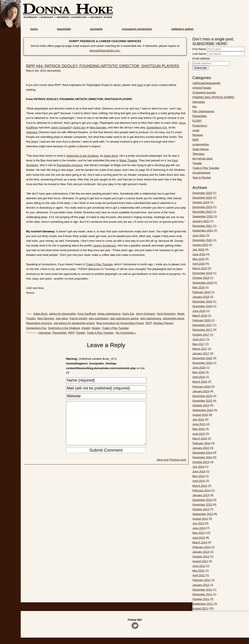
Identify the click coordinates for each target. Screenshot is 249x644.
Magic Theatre (128, 160)
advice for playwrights (62, 314)
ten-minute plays (203, 158)
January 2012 (201, 585)
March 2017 (200, 349)
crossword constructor (137, 29)
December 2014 (202, 453)
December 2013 (202, 500)
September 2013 (203, 514)
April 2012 (199, 575)
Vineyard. (32, 132)
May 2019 (198, 287)
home (34, 29)
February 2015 (201, 443)
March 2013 (200, 542)
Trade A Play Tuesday (99, 264)
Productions (200, 126)
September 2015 (203, 410)
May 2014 (198, 476)
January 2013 (201, 552)
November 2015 (202, 401)
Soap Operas (201, 149)
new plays (62, 318)
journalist (96, 29)
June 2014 (199, 471)
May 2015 (198, 429)
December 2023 (202, 207)
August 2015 (200, 415)
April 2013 (199, 538)
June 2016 (199, 368)
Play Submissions (203, 111)
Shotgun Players (163, 323)
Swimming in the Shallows (64, 328)
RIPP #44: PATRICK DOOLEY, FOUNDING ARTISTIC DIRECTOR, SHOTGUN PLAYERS (103, 66)
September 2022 (203, 216)
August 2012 (200, 561)
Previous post (178, 468)
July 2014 (198, 467)
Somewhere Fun (36, 328)
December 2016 (202, 358)
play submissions (151, 318)
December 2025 (202, 193)
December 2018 (202, 301)
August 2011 (200, 608)
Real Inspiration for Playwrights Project (120, 323)
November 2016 (202, 363)
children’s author (182, 29)
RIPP (149, 323)
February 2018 (201, 320)
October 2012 (201, 556)
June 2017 (199, 339)
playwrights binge (174, 318)
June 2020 (199, 254)
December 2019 (202, 273)
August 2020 (200, 245)
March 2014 (200, 486)
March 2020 (200, 268)
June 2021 (199, 235)
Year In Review (202, 178)
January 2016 (201, 391)
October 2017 (201, 335)
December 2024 (202, 198)
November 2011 (202, 594)
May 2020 (198, 259)
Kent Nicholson (166, 314)
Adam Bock (111, 156)
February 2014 (201, 490)
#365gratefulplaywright (206, 83)
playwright (64, 29)
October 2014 (201, 462)
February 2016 (201, 387)
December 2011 (202, 590)
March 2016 (200, 382)
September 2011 (203, 604)
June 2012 (199, 566)
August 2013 (200, 519)
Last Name (199, 54)
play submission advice (124, 318)
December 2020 (202, 240)
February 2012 (201, 580)
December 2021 (202, 226)
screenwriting (201, 144)
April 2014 (199, 481)
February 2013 (201, 547)
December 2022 (202, 212)
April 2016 (199, 377)
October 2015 (201, 405)
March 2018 (200, 316)
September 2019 (203, 283)
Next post (163, 468)
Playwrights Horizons (70, 165)
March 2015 (200, 438)
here (140, 85)
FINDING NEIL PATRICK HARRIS (213, 97)
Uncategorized (201, 173)
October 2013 (201, 509)
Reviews (198, 135)
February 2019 (201, 292)
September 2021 (203, 231)
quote (196, 130)
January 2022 (201, 221)
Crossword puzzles (204, 92)
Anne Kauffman (87, 314)
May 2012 (198, 571)
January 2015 (201, 448)
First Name (199, 49)
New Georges (98, 127)
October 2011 (201, 599)
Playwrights (60, 333)
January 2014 (201, 495)
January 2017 (201, 353)
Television (198, 154)
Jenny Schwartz (61, 127)
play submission (99, 318)
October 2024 (201, 202)
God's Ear (128, 314)
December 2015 (202, 396)
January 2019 (201, 297)
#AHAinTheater (202, 88)
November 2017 (202, 330)
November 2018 (202, 306)
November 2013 (202, 505)
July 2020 (198, 250)
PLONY (197, 121)
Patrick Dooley (78, 318)
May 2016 (198, 372)
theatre (96, 328)
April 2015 (199, 434)
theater (86, 328)
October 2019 (201, 278)
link (195, 107)
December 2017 (202, 325)
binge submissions (109, 314)
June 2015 (199, 424)
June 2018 (199, 311)
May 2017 (198, 344)
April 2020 (199, 264)
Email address (201, 58)
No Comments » (126, 333)
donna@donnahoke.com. (105, 51)
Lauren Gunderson (104, 245)
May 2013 (198, 533)
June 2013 (199, 528)
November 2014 (202, 457)
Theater (81, 333)
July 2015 (198, 419)
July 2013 (198, 523)
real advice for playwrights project (74, 323)
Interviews (45, 333)
